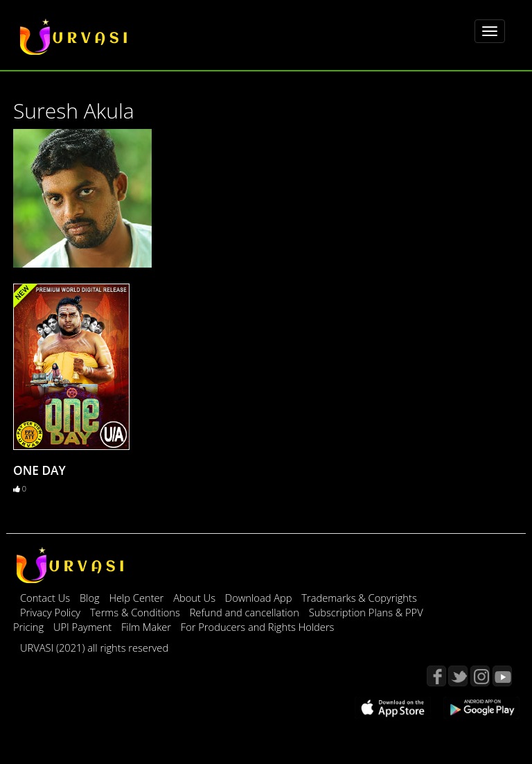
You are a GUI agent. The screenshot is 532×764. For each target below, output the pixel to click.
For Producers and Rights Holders (258, 627)
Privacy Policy (52, 612)
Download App (260, 598)
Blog (90, 598)
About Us (196, 598)
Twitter (458, 676)
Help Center (136, 598)
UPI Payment (84, 627)
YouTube (502, 676)
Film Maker (148, 627)
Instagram (480, 676)
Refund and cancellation (246, 612)
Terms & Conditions (136, 612)
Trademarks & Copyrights (359, 598)
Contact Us (45, 598)
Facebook (436, 676)
